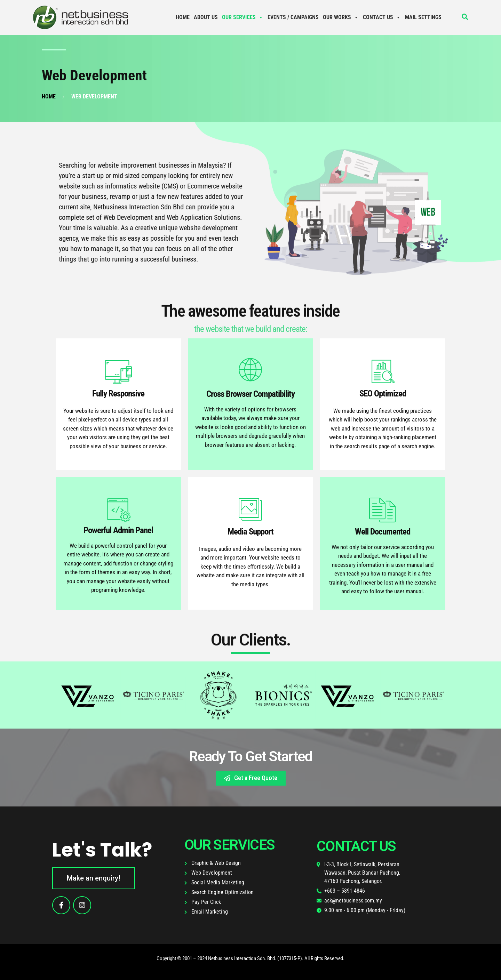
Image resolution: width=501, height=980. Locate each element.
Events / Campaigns (293, 17)
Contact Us (382, 17)
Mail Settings (423, 17)
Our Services (243, 17)
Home (183, 17)
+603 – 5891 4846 (345, 891)
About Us (206, 17)
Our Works (341, 17)
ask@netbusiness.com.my (353, 901)
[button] (251, 778)
